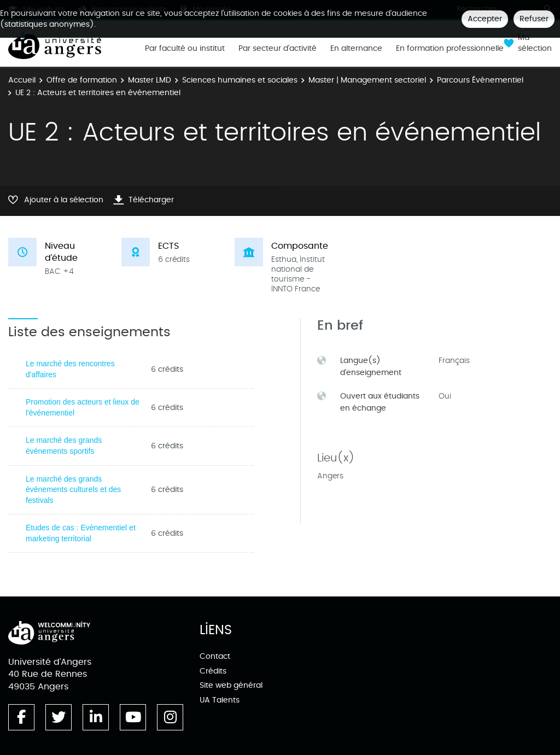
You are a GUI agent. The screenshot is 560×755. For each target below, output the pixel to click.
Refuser (534, 19)
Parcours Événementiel (480, 80)
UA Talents (220, 700)
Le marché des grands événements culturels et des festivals (73, 490)
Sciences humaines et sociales (240, 80)
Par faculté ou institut (185, 49)
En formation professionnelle (450, 49)
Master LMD (150, 80)
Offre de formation (82, 80)
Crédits (213, 671)
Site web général (231, 685)
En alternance (356, 49)
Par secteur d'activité (278, 49)
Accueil (22, 80)
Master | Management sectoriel (367, 80)
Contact (215, 656)
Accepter (485, 19)
